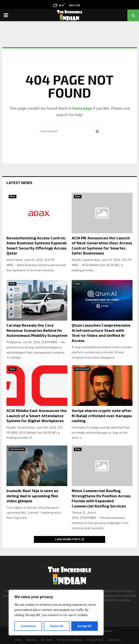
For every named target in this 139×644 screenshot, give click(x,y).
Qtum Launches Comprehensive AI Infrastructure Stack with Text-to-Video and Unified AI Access (101, 333)
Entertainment (82, 369)
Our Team (47, 640)
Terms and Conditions (70, 640)
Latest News (19, 183)
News (13, 196)
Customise (28, 626)
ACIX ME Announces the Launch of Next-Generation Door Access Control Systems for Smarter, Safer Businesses (102, 245)
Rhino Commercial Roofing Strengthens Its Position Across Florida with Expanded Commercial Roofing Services (101, 498)
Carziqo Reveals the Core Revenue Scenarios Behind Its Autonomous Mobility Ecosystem (37, 330)
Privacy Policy (95, 640)
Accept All (85, 626)
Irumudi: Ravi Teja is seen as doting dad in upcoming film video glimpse (32, 496)
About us (31, 640)
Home (18, 640)
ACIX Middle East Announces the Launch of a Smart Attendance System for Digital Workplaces (37, 416)
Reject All (57, 626)
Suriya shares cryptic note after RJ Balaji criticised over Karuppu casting (102, 416)
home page (82, 108)
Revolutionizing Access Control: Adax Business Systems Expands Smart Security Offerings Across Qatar (37, 245)
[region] (56, 613)
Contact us (114, 640)
